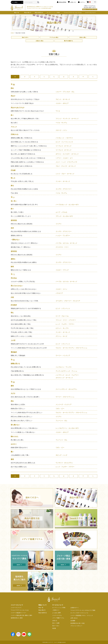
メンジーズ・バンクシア (64, 404)
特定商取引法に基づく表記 (78, 623)
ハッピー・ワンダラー (63, 236)
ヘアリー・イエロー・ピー (64, 158)
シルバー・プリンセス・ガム (65, 92)
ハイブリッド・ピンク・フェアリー (67, 375)
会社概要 (73, 621)
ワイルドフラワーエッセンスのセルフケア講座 (83, 610)
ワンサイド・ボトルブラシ (64, 463)
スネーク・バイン (61, 130)
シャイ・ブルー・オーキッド (65, 174)
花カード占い (56, 626)
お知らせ (55, 621)
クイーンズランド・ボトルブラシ (66, 389)
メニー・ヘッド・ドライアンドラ (66, 162)
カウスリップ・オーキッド (64, 378)
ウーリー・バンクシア (63, 356)
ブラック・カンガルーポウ (64, 216)
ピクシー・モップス (62, 328)
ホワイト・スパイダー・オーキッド (67, 154)
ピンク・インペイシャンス (64, 142)
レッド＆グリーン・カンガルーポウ (67, 428)
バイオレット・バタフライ (64, 138)
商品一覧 (16, 13)
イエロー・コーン (61, 289)
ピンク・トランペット (63, 308)
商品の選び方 (28, 13)
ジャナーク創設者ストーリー (18, 613)
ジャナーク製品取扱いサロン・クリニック (82, 615)
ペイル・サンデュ (61, 123)
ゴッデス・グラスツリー (64, 189)
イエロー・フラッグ (62, 270)
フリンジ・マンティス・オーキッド (67, 119)
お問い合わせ (74, 618)
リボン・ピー (60, 409)
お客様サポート (75, 608)
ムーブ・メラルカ (61, 212)
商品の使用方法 (39, 13)
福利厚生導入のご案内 (17, 618)
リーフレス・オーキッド (64, 146)
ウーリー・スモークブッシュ (65, 397)
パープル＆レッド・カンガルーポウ (67, 205)
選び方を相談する (68, 41)
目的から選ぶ (83, 37)
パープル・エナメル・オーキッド (66, 243)
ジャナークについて (90, 13)
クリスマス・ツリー (62, 247)
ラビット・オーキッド (63, 99)
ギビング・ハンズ (61, 455)
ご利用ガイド (56, 610)
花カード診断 (56, 623)
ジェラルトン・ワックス (64, 367)
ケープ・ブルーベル (62, 316)
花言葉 (54, 628)
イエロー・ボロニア (62, 103)
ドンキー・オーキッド (63, 181)
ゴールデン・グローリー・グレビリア (68, 301)
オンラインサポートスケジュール (79, 613)
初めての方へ (25, 37)
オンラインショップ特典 (53, 13)
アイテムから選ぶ (54, 37)
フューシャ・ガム (61, 421)
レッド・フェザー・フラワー (65, 324)
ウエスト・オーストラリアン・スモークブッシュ (71, 348)
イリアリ (59, 224)
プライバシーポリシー (76, 626)
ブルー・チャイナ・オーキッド (66, 166)
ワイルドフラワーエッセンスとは (73, 13)
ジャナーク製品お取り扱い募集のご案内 (21, 615)
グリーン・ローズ (61, 336)
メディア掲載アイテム (58, 618)
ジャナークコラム (57, 615)
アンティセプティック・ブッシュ (66, 371)
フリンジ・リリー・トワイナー (66, 320)
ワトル (58, 111)
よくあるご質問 (56, 613)
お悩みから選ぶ (40, 41)
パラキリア (59, 293)
